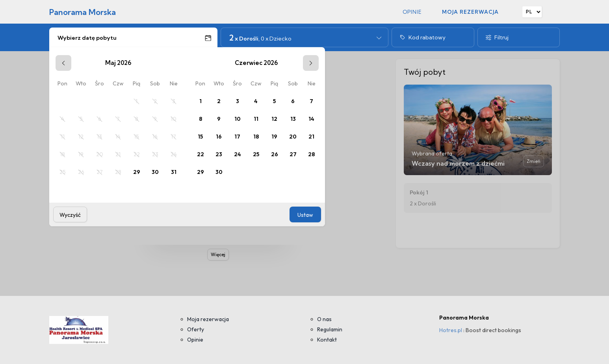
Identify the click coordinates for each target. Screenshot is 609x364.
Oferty (196, 329)
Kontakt (327, 340)
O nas (324, 319)
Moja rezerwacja (470, 12)
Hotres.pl (451, 330)
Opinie (412, 12)
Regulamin (330, 329)
